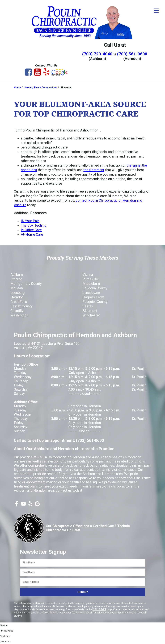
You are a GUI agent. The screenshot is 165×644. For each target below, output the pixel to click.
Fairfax (88, 306)
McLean (17, 288)
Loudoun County (95, 288)
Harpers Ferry (93, 297)
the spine (134, 165)
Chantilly (17, 311)
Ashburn (17, 275)
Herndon (17, 297)
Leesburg (18, 293)
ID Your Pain (30, 221)
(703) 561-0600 (132, 54)
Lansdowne (91, 293)
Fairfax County (21, 306)
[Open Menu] (156, 11)
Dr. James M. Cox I (82, 613)
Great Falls (19, 302)
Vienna (88, 275)
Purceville (90, 279)
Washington (19, 315)
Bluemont (90, 311)
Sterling (16, 279)
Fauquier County (95, 302)
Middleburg (91, 284)
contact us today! (69, 490)
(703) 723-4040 (97, 54)
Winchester (91, 315)
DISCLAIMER (99, 609)
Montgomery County (26, 284)
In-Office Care (31, 230)
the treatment (94, 170)
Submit (83, 592)
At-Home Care (32, 234)
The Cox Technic (34, 225)
